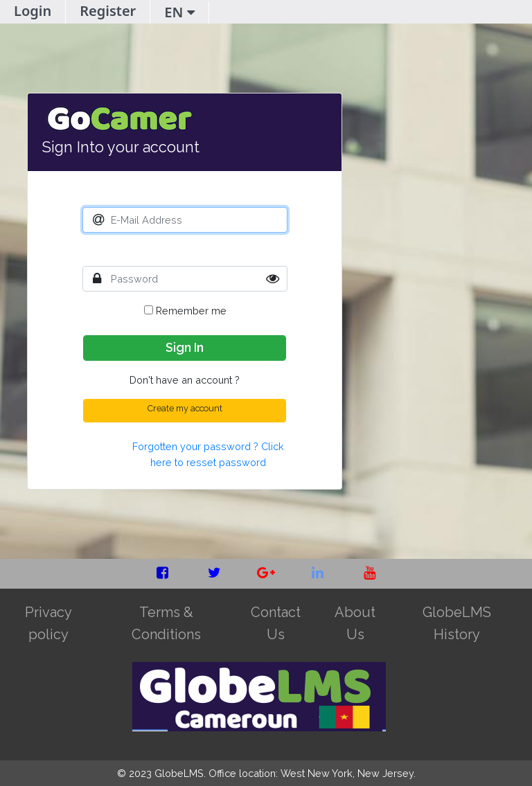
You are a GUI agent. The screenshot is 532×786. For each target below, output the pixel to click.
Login (33, 11)
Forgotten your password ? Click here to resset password (208, 454)
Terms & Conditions (166, 623)
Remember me (185, 311)
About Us (355, 623)
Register (108, 11)
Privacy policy (48, 623)
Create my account (185, 408)
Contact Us (276, 623)
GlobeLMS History (457, 623)
